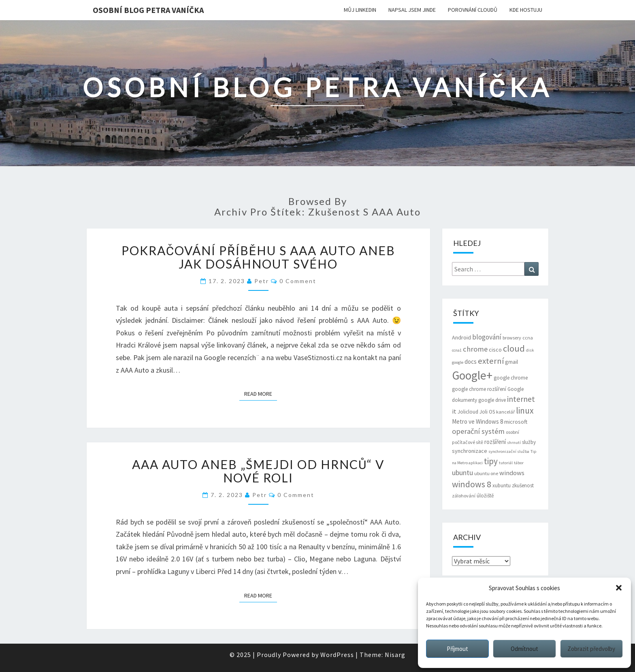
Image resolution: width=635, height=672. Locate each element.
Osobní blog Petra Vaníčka (148, 10)
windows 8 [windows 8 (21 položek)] (472, 484)
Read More (261, 394)
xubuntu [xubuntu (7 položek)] (502, 485)
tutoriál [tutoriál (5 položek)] (506, 463)
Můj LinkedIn (360, 10)
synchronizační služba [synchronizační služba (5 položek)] (509, 451)
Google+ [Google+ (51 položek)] (472, 375)
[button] (619, 588)
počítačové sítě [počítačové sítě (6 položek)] (468, 442)
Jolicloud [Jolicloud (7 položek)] (468, 412)
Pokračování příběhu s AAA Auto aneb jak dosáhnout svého (258, 257)
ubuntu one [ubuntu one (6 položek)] (486, 473)
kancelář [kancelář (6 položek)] (505, 412)
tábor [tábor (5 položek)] (519, 463)
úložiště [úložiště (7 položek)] (485, 496)
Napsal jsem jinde (412, 10)
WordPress (337, 655)
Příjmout (457, 649)
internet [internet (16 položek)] (521, 399)
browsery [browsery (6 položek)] (512, 338)
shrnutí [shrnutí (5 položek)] (514, 443)
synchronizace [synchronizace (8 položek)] (470, 451)
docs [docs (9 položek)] (471, 362)
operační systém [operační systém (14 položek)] (478, 431)
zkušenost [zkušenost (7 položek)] (523, 485)
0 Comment (298, 281)
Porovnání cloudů (473, 10)
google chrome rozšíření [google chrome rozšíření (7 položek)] (479, 389)
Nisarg (395, 655)
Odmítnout (524, 649)
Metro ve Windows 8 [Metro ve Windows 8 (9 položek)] (477, 421)
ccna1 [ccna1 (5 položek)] (457, 350)
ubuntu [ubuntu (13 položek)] (462, 473)
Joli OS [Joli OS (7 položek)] (487, 412)
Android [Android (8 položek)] (461, 337)
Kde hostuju (526, 10)
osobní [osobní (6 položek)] (512, 432)
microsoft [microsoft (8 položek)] (516, 422)
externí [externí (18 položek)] (491, 361)
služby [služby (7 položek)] (529, 442)
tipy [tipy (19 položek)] (491, 461)
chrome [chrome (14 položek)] (475, 349)
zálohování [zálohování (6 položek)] (464, 496)
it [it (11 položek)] (454, 411)
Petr (262, 281)
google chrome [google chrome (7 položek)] (511, 378)
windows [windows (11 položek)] (512, 473)
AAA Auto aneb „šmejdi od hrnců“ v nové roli (258, 471)
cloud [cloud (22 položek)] (514, 348)
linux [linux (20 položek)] (525, 411)
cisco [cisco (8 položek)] (495, 350)
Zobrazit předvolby (591, 649)
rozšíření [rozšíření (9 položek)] (495, 442)
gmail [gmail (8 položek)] (511, 362)
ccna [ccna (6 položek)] (528, 338)
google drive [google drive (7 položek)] (492, 400)
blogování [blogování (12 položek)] (487, 337)
